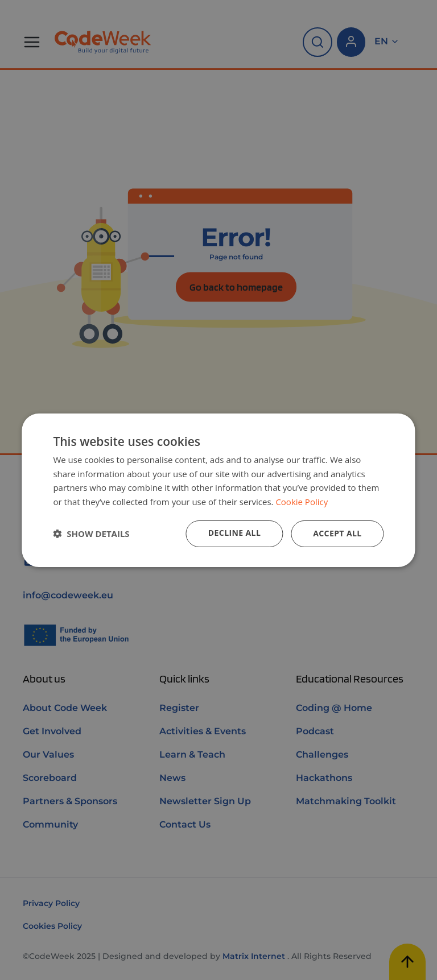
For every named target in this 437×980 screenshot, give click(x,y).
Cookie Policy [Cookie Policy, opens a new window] (302, 502)
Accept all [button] (337, 533)
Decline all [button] (234, 533)
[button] (91, 534)
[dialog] (218, 490)
